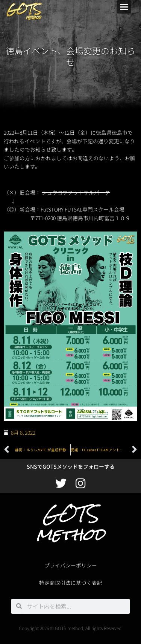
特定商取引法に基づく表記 (71, 583)
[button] (124, 7)
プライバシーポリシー (71, 565)
